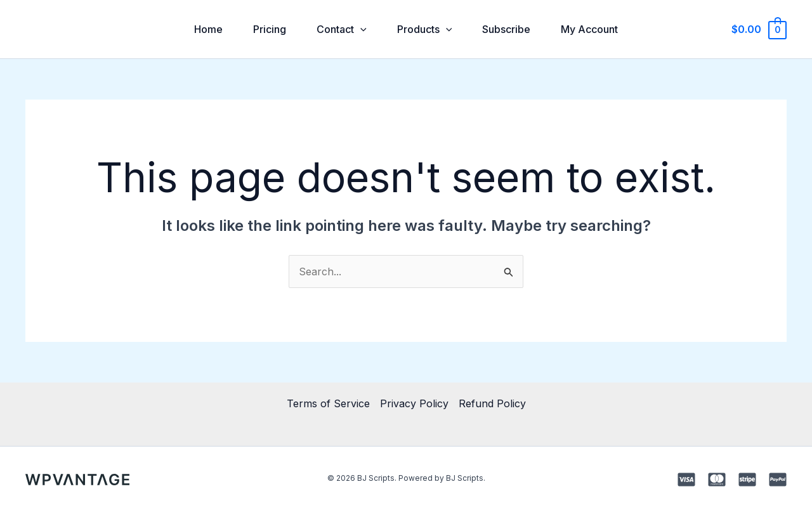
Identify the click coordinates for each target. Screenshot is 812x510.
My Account (589, 29)
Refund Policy (492, 403)
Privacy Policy (414, 403)
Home (208, 29)
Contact (342, 29)
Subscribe (506, 29)
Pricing (270, 29)
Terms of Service (328, 403)
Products (425, 29)
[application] (360, 29)
